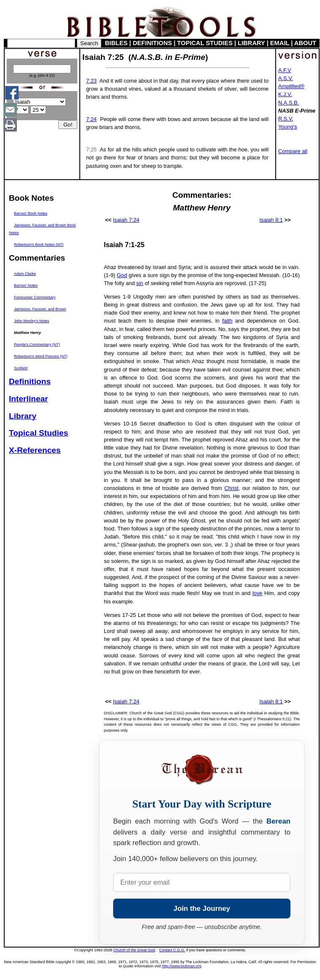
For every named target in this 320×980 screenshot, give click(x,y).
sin (140, 283)
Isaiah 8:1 (271, 220)
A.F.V (285, 70)
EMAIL (280, 43)
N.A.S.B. (289, 103)
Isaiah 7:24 (126, 220)
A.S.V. (286, 78)
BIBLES (117, 43)
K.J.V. (285, 94)
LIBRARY (251, 43)
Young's (288, 127)
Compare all (293, 151)
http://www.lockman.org (182, 966)
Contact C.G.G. (172, 950)
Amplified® (291, 86)
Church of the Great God (134, 950)
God (122, 275)
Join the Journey (202, 909)
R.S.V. (286, 119)
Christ (231, 488)
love (257, 593)
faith (227, 321)
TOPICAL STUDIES (205, 43)
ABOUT (305, 43)
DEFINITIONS (153, 43)
